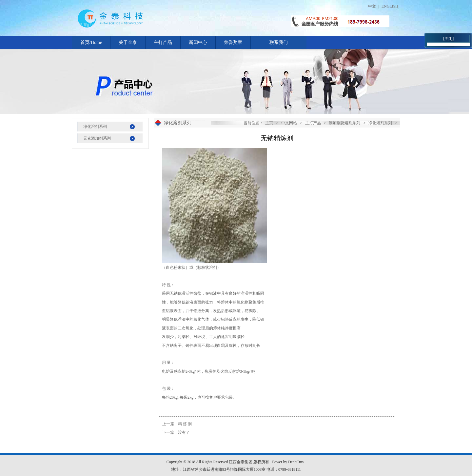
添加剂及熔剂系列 (344, 123)
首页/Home (91, 42)
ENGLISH (390, 6)
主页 (269, 123)
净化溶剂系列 (95, 127)
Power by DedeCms (288, 462)
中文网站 (289, 123)
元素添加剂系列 (97, 138)
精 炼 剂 (185, 424)
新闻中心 (198, 42)
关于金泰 (128, 42)
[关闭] (448, 39)
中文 (372, 6)
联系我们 (279, 42)
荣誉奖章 (233, 42)
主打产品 (163, 42)
